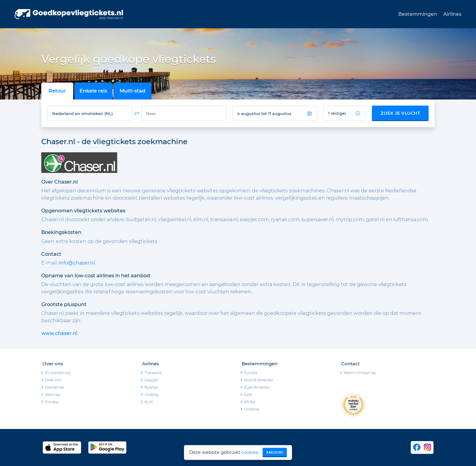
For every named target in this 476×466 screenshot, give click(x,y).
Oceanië (252, 409)
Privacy (52, 402)
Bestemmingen (418, 14)
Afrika (250, 402)
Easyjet (151, 380)
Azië (248, 395)
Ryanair (151, 387)
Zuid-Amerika (257, 387)
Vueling (151, 395)
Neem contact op (360, 373)
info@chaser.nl (77, 263)
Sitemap (53, 395)
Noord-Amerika (258, 380)
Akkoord (275, 452)
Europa (251, 373)
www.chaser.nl (59, 333)
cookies (250, 452)
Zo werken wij (58, 373)
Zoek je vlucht (400, 113)
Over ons (53, 380)
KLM (149, 402)
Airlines (452, 14)
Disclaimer (55, 387)
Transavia (153, 373)
